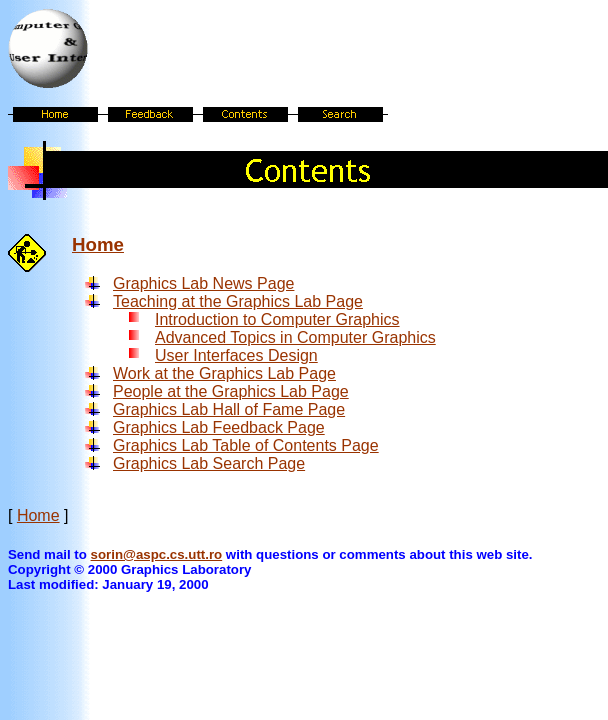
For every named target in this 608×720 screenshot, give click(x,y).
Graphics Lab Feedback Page (219, 427)
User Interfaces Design (236, 355)
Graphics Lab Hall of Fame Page (229, 409)
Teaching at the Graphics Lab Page (238, 301)
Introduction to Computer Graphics (277, 319)
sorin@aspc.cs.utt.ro (157, 554)
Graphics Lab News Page (203, 283)
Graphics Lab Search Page (209, 463)
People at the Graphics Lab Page (231, 391)
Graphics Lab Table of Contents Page (246, 445)
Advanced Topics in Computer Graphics (295, 337)
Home (98, 244)
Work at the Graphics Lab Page (224, 373)
